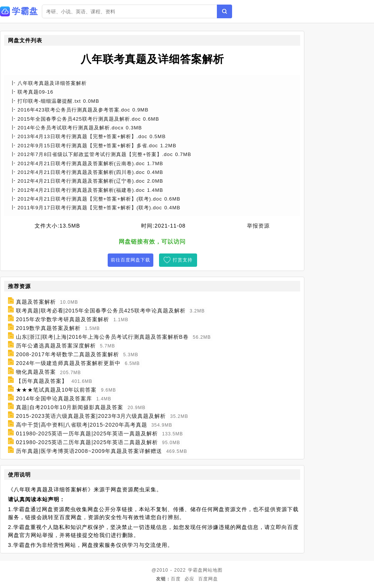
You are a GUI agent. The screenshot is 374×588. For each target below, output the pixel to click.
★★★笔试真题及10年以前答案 (56, 390)
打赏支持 (183, 260)
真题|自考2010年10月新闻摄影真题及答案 (70, 407)
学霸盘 (195, 570)
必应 (189, 579)
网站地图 (213, 570)
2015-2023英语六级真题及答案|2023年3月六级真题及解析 (91, 416)
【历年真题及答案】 (42, 381)
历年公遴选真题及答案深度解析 (56, 346)
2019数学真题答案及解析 (48, 328)
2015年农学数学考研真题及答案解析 (63, 319)
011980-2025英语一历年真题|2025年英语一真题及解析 (87, 433)
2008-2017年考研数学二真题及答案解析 (68, 354)
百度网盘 (208, 579)
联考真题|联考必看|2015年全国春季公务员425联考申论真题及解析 (101, 311)
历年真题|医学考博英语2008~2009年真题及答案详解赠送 (89, 451)
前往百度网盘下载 (131, 260)
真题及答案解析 (36, 302)
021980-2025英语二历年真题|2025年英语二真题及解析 (87, 442)
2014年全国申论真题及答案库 (54, 398)
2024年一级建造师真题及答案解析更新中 (68, 363)
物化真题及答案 (36, 372)
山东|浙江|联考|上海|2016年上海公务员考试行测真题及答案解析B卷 (102, 337)
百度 (176, 579)
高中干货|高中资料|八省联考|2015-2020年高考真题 (82, 425)
